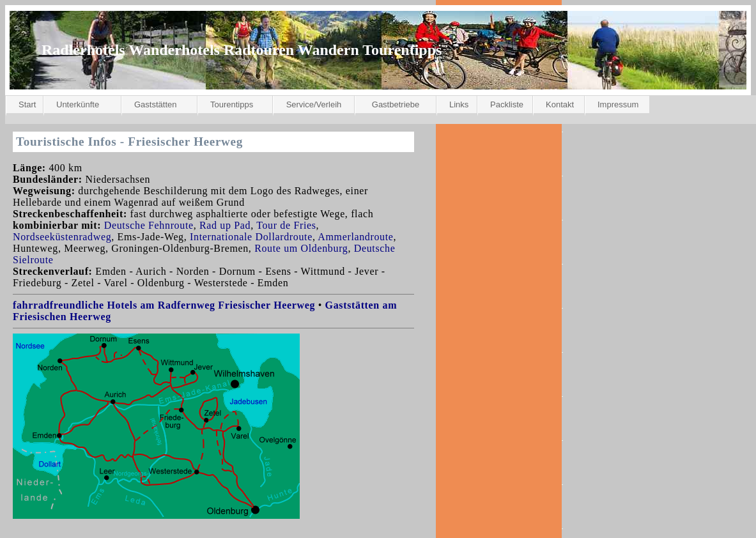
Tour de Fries (286, 225)
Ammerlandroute (355, 237)
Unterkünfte (78, 104)
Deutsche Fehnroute (149, 225)
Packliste (507, 104)
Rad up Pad (225, 225)
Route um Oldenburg (301, 248)
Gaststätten (155, 104)
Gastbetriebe (396, 104)
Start (27, 104)
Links (459, 104)
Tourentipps (232, 104)
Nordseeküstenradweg (62, 237)
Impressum (618, 104)
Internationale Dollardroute (251, 237)
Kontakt (560, 104)
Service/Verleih (314, 104)
